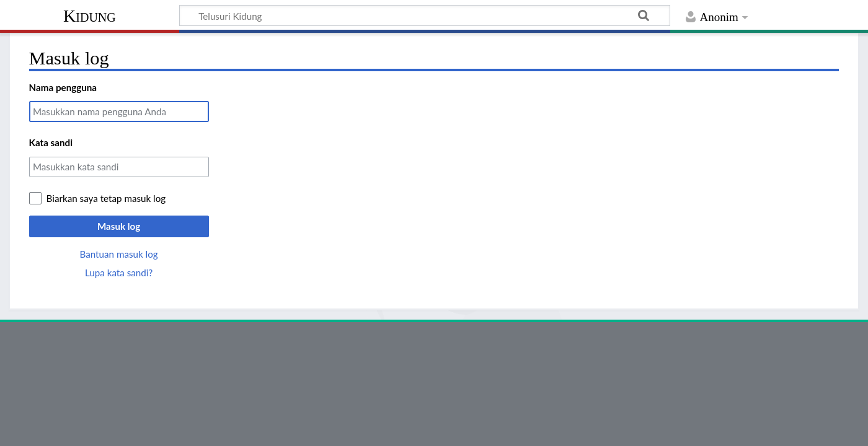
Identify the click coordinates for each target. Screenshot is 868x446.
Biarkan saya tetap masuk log (106, 198)
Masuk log (119, 226)
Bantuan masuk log (118, 254)
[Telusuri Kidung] (425, 15)
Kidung (90, 16)
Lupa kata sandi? (119, 273)
